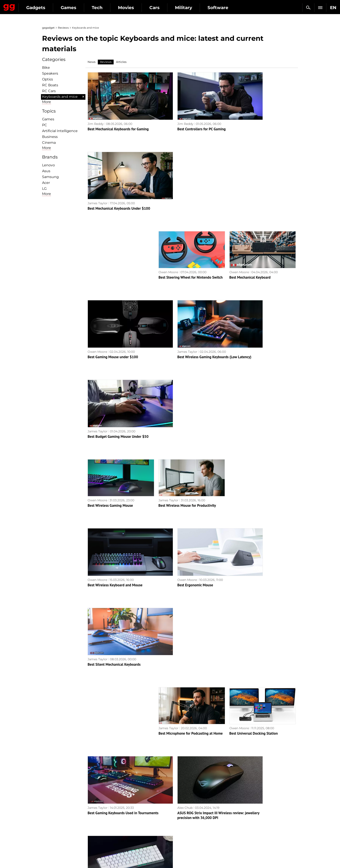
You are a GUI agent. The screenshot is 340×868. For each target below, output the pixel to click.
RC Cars (49, 91)
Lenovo (48, 165)
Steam (177, 816)
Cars (194, 8)
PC (45, 125)
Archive (176, 777)
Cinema (49, 143)
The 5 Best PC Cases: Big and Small (115, 670)
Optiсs (47, 79)
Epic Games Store (186, 821)
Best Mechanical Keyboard (250, 187)
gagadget (48, 28)
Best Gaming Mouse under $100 (113, 257)
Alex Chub (166, 527)
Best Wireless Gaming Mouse (110, 325)
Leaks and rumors (250, 806)
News (92, 62)
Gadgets (76, 8)
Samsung (50, 177)
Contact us (52, 826)
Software (258, 8)
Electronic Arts (183, 846)
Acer (46, 183)
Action (177, 801)
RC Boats (50, 85)
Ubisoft (178, 831)
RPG (176, 806)
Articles (121, 62)
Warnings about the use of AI (66, 811)
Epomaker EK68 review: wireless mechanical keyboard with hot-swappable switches (191, 744)
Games (108, 8)
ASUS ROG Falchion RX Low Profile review (262, 532)
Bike (46, 68)
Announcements (249, 801)
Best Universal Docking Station (254, 463)
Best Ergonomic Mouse (176, 394)
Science (114, 816)
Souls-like (179, 811)
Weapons (115, 821)
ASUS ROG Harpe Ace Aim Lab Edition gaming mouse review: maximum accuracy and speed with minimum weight (262, 744)
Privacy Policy (55, 821)
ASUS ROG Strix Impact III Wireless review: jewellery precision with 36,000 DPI (190, 537)
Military (223, 8)
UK (47, 856)
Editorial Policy (56, 806)
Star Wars (180, 826)
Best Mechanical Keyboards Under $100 (260, 118)
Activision (180, 836)
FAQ (239, 816)
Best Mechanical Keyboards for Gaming (118, 118)
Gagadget (29, 6)
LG (44, 189)
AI (110, 811)
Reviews (63, 28)
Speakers (50, 73)
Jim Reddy (96, 113)
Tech (137, 8)
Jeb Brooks (96, 665)
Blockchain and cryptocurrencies (133, 831)
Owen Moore (168, 182)
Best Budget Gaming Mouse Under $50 (260, 257)
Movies (166, 8)
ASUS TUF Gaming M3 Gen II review (115, 602)
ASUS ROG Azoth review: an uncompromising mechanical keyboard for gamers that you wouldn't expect (262, 675)
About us (51, 801)
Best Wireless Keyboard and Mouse (115, 394)
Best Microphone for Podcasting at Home (191, 463)
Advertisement (56, 816)
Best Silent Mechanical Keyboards (256, 394)
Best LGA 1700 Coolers (176, 670)
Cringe (241, 811)
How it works (118, 836)
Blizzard (178, 841)
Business (50, 137)
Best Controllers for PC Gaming (183, 118)
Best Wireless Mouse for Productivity (187, 325)
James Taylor (239, 113)
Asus (46, 171)
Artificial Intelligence (60, 131)
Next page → (170, 768)
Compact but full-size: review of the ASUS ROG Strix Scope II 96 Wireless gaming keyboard (191, 606)
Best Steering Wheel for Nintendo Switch (191, 187)
